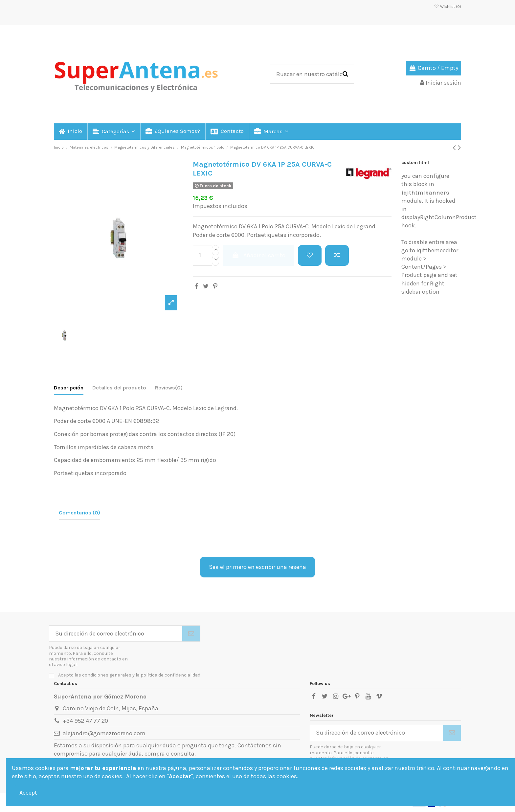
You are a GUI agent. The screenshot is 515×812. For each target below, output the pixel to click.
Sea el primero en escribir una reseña (257, 567)
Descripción (69, 388)
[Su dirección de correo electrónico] (116, 634)
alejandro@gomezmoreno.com (104, 733)
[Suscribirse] (191, 634)
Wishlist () (448, 7)
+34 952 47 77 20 (85, 721)
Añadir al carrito (258, 255)
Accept (28, 793)
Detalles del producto (119, 388)
